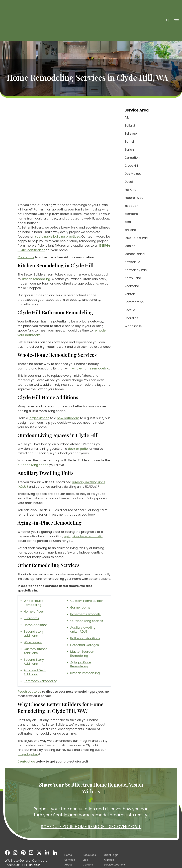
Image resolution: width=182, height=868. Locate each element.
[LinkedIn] (47, 821)
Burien (129, 150)
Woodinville (133, 326)
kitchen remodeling (36, 248)
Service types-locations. (48, 859)
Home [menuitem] (68, 824)
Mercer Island (135, 254)
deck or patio (78, 417)
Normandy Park (136, 270)
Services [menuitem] (70, 828)
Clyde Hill (131, 166)
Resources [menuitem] (89, 824)
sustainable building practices (58, 205)
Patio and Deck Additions (35, 641)
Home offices (34, 580)
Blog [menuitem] (85, 828)
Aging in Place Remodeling (81, 633)
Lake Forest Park (136, 238)
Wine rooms (33, 611)
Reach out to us (30, 660)
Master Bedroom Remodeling (83, 622)
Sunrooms (31, 587)
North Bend (133, 278)
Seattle (130, 310)
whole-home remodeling (91, 337)
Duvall (129, 182)
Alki (127, 117)
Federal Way (134, 198)
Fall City (130, 190)
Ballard (130, 125)
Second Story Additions (34, 630)
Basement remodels (85, 583)
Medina (130, 246)
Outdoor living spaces (87, 590)
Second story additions (34, 602)
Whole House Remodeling (33, 572)
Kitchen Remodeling (85, 642)
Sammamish (134, 302)
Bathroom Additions (85, 607)
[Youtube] (31, 821)
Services (171, 859)
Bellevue (131, 133)
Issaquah (131, 206)
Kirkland (130, 230)
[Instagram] (15, 821)
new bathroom (68, 387)
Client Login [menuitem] (111, 824)
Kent (128, 222)
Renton (130, 294)
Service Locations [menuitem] (115, 833)
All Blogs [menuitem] (109, 828)
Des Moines (133, 174)
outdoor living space (33, 434)
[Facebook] (7, 821)
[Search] (168, 9)
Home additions (36, 594)
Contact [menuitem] (88, 838)
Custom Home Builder (87, 569)
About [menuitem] (68, 833)
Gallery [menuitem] (69, 838)
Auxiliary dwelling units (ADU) (83, 598)
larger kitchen (39, 387)
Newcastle (132, 262)
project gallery (28, 723)
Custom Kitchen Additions (36, 620)
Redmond (132, 286)
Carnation (132, 158)
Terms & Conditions (152, 859)
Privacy (133, 859)
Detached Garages (85, 614)
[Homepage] (22, 9)
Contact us (26, 226)
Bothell (130, 142)
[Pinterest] (23, 821)
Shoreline (131, 318)
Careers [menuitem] (88, 833)
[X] (39, 821)
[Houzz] (55, 821)
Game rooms (80, 576)
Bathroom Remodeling (40, 650)
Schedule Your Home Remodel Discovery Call (91, 795)
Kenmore (131, 214)
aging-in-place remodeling (84, 505)
